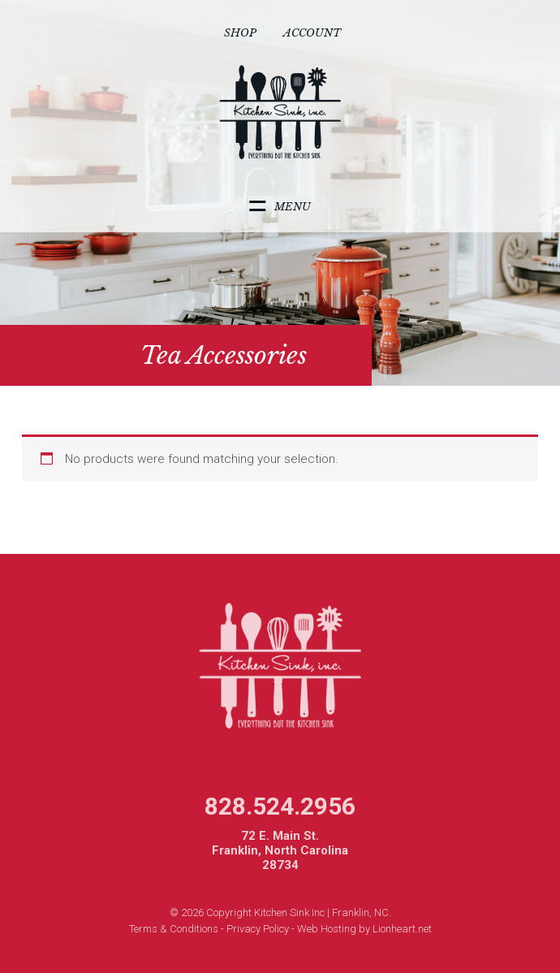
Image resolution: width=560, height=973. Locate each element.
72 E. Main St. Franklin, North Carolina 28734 (280, 850)
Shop (240, 33)
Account (312, 33)
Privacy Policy (258, 929)
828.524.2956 (280, 806)
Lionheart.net (402, 929)
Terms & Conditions (174, 929)
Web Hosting (327, 929)
